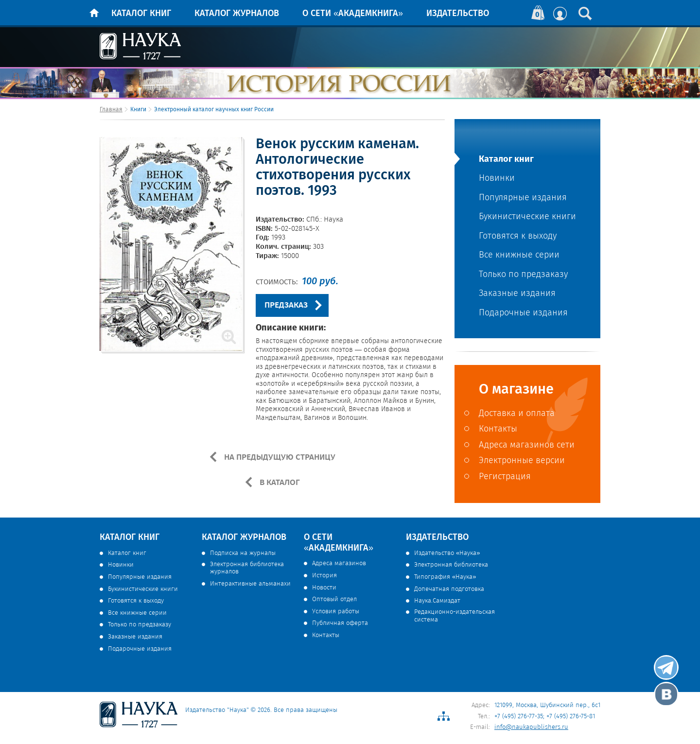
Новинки (497, 179)
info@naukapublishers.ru (531, 727)
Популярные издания (523, 198)
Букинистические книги (527, 217)
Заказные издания (517, 294)
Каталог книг (141, 14)
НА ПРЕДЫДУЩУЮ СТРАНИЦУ (279, 457)
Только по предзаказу (523, 275)
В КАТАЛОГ (279, 483)
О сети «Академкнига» (353, 14)
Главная (111, 110)
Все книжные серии (519, 255)
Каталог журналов (237, 14)
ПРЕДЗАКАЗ (286, 305)
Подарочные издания (523, 313)
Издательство (458, 14)
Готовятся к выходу (518, 236)
